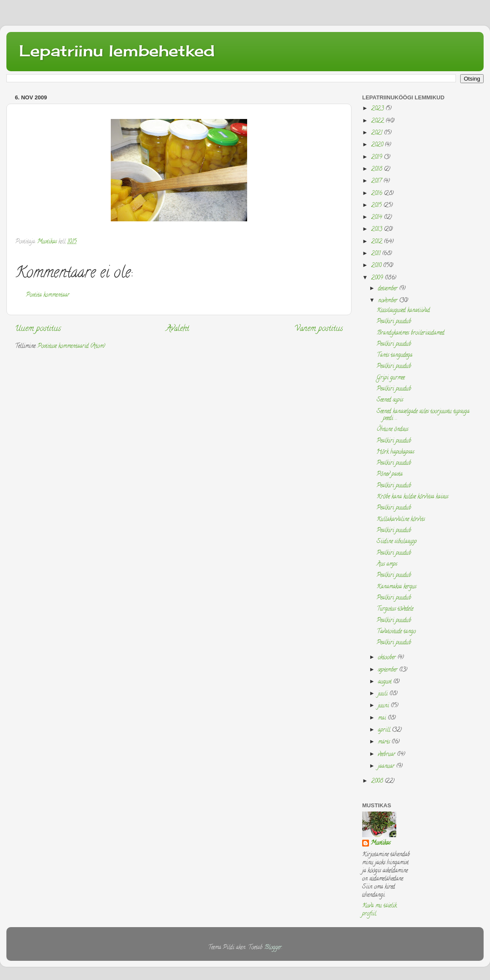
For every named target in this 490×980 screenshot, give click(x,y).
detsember (389, 289)
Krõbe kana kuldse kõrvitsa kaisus (412, 497)
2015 (377, 206)
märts (385, 742)
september (389, 670)
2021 (378, 133)
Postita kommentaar (48, 295)
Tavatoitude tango (396, 632)
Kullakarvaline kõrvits (401, 520)
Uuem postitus (38, 329)
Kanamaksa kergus (396, 587)
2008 (378, 781)
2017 (377, 181)
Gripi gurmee (391, 378)
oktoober (388, 658)
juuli (384, 694)
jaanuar (387, 767)
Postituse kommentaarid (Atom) (71, 346)
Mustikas (380, 844)
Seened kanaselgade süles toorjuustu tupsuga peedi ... (423, 415)
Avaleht (178, 329)
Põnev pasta (390, 474)
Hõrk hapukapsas (395, 452)
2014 (378, 218)
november (389, 301)
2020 (378, 145)
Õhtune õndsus (392, 430)
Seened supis (390, 400)
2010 (377, 266)
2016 (378, 194)
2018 (378, 170)
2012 (378, 242)
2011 (377, 254)
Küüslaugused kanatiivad (403, 311)
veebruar (388, 755)
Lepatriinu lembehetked (117, 51)
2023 (378, 109)
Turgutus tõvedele (395, 609)
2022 (378, 121)
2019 (378, 158)
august (386, 682)
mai (383, 718)
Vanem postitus (319, 329)
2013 (378, 230)
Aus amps (387, 564)
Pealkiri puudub (394, 322)
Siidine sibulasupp (397, 542)
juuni (384, 706)
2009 (378, 278)
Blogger (273, 948)
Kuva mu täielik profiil (379, 910)
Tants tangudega (395, 355)
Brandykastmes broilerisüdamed (411, 333)
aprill (385, 730)
